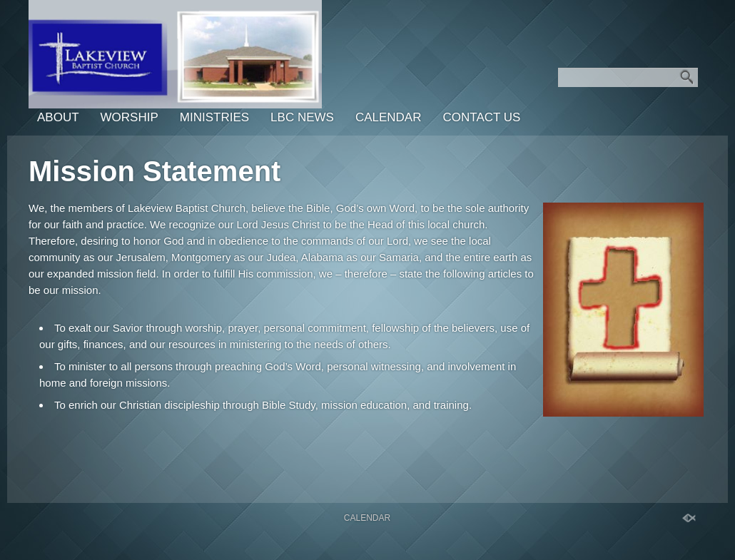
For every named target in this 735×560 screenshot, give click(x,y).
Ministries (214, 117)
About (58, 117)
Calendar (389, 117)
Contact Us (481, 117)
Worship (130, 117)
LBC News (302, 117)
